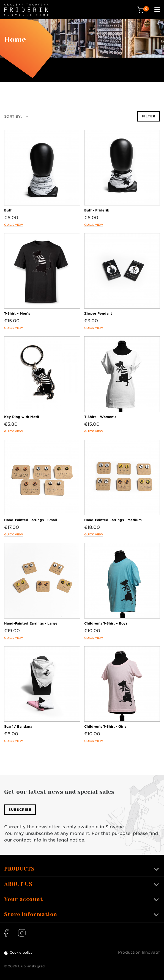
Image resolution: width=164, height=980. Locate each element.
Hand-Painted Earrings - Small (31, 520)
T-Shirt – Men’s (17, 313)
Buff (8, 210)
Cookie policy (21, 952)
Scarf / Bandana (18, 726)
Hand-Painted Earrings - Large (31, 623)
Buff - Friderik (97, 210)
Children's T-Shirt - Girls (105, 726)
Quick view (14, 225)
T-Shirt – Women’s (100, 417)
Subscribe (20, 810)
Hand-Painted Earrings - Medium (113, 520)
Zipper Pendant (98, 313)
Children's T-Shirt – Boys (106, 623)
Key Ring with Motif (22, 417)
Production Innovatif (139, 952)
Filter (149, 116)
